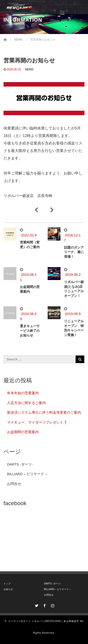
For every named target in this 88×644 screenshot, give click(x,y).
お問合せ (14, 484)
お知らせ (8, 589)
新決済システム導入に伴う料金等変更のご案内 (44, 412)
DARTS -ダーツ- (20, 464)
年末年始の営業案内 (23, 393)
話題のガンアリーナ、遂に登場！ (74, 252)
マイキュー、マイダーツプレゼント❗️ (37, 422)
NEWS (29, 69)
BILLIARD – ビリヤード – (27, 474)
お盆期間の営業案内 (23, 432)
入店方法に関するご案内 (26, 403)
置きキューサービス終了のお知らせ (30, 331)
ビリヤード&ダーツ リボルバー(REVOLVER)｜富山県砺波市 (44, 621)
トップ (7, 584)
